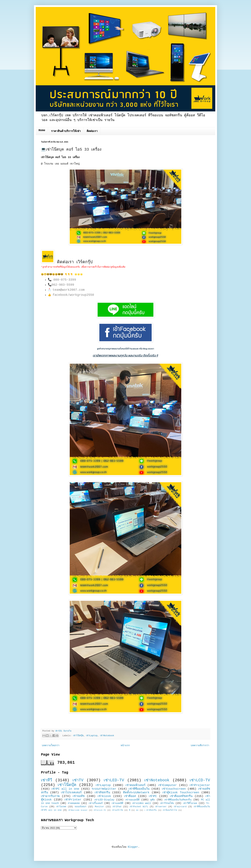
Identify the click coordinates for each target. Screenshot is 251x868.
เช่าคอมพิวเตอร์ (135, 785)
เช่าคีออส (130, 796)
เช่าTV (78, 780)
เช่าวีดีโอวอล (190, 803)
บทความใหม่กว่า (51, 745)
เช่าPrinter (73, 800)
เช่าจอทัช (79, 796)
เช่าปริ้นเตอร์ (96, 803)
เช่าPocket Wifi (139, 807)
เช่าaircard (180, 807)
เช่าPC (153, 796)
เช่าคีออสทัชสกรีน (181, 796)
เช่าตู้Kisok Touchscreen (181, 793)
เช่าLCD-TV (200, 780)
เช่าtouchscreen (174, 789)
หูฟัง (153, 800)
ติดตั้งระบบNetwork (136, 793)
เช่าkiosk (104, 796)
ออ (137, 810)
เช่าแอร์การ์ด (117, 810)
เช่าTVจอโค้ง (167, 803)
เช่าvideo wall (142, 803)
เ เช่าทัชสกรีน (151, 810)
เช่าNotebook (107, 736)
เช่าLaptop (92, 736)
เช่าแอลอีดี (117, 803)
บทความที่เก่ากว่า (200, 745)
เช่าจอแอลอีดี (132, 800)
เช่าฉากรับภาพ (50, 796)
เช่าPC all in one (65, 789)
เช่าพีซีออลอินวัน (139, 789)
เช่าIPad (117, 807)
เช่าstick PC (100, 810)
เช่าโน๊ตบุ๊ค (78, 736)
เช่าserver (161, 807)
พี (130, 810)
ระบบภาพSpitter (104, 789)
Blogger (133, 847)
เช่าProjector (200, 785)
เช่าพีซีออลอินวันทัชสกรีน (178, 800)
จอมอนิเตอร (80, 807)
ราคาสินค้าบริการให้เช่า (66, 131)
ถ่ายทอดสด (74, 803)
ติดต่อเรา (92, 131)
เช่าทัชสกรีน (102, 793)
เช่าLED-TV (114, 780)
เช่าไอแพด (61, 807)
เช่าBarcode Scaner (78, 810)
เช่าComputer (168, 785)
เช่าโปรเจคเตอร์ (71, 793)
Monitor (99, 807)
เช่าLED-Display (104, 800)
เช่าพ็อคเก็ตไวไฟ (170, 810)
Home (42, 130)
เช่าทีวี (47, 780)
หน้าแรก (125, 745)
